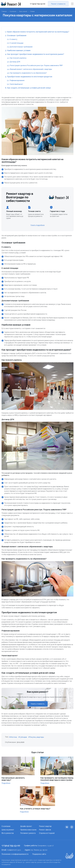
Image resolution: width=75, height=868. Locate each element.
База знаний (23, 11)
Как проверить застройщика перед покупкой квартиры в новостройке (57, 779)
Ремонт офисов (45, 830)
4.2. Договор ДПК (14, 62)
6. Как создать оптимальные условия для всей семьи (28, 88)
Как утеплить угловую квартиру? (35, 809)
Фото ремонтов (8, 833)
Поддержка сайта (39, 854)
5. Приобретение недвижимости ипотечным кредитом (29, 77)
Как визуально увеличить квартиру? (13, 779)
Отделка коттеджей (47, 833)
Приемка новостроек (28, 830)
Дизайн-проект (26, 826)
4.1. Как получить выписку (17, 58)
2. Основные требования (16, 35)
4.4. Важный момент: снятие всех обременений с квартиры (29, 69)
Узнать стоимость (38, 704)
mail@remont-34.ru (14, 850)
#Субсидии (23, 737)
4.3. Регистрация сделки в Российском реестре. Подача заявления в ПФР (35, 65)
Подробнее (6, 783)
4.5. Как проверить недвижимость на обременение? (27, 73)
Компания (13, 11)
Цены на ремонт (8, 830)
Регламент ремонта (28, 833)
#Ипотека (13, 737)
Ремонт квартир (45, 826)
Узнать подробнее (38, 225)
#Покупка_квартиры (36, 737)
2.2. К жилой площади (15, 43)
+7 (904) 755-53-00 (38, 4)
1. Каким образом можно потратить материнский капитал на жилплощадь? (37, 32)
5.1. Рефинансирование (16, 80)
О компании (6, 826)
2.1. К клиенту (12, 39)
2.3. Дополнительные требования (20, 47)
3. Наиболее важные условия (18, 50)
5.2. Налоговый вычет (15, 84)
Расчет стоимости (58, 4)
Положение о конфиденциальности (15, 854)
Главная (4, 11)
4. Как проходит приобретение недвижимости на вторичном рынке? (35, 54)
